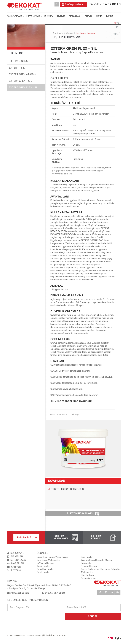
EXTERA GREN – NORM (22, 74)
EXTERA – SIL (17, 68)
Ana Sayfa (58, 33)
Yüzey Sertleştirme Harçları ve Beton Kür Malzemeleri (101, 571)
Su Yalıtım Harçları (46, 569)
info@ (19, 593)
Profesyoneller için (74, 5)
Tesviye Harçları (89, 566)
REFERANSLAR (74, 16)
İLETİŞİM (110, 16)
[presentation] (20, 617)
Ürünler (70, 33)
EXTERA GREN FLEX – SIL (24, 88)
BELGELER (61, 16)
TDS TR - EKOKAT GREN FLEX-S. (66, 489)
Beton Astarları (88, 578)
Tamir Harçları (44, 566)
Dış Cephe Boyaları (85, 33)
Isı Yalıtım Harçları (45, 563)
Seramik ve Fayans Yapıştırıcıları (52, 557)
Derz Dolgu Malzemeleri (48, 560)
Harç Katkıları (87, 575)
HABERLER (88, 16)
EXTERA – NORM (19, 61)
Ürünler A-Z (27, 538)
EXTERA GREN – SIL (20, 81)
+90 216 (107, 4)
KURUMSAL (49, 16)
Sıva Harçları (87, 557)
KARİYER (99, 16)
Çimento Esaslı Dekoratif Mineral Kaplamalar (97, 562)
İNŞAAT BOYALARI (33, 16)
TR (118, 23)
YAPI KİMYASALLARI (15, 16)
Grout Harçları (43, 572)
